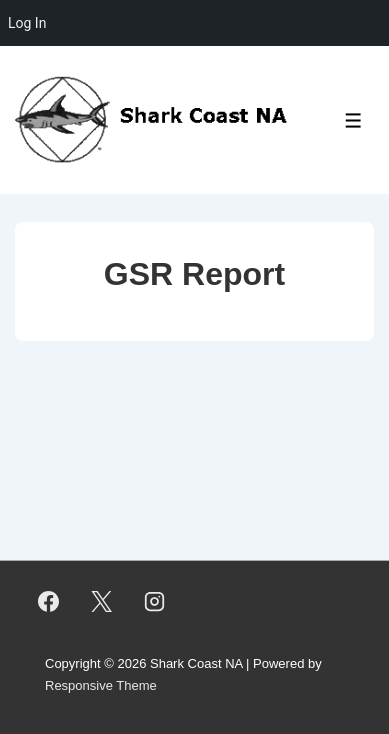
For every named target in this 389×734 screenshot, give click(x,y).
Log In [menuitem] (27, 23)
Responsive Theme (101, 685)
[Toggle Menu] (353, 120)
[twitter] (102, 602)
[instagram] (155, 602)
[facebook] (49, 602)
